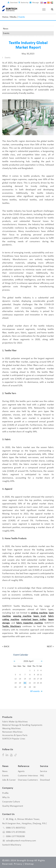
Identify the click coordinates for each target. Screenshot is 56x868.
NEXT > (50, 647)
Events (6, 33)
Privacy (18, 864)
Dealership (24, 3)
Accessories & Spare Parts (15, 735)
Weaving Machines (11, 729)
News (6, 29)
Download (13, 3)
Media (13, 17)
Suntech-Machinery (12, 845)
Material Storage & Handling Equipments (22, 725)
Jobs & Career (9, 780)
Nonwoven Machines (12, 732)
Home (5, 17)
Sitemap (29, 864)
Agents (21, 771)
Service (44, 771)
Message (34, 3)
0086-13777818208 (15, 836)
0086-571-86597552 (16, 828)
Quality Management (13, 806)
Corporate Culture (11, 802)
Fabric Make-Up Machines (15, 722)
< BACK (6, 647)
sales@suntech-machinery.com (21, 841)
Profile (5, 793)
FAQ (42, 776)
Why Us (6, 797)
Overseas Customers (28, 780)
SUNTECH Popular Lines (14, 739)
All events (35, 691)
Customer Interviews (28, 776)
